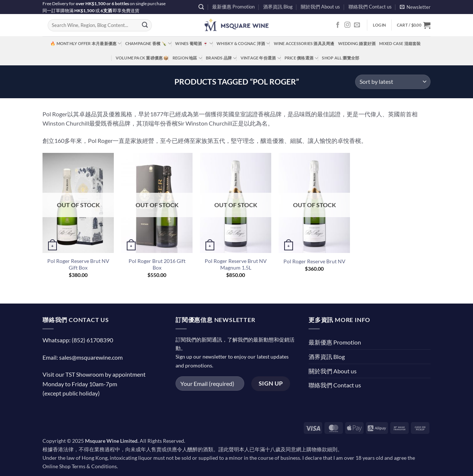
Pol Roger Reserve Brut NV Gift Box (78, 264)
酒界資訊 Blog (278, 7)
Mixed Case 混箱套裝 (400, 43)
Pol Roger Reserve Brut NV (314, 261)
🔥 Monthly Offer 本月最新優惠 (86, 43)
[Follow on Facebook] (338, 25)
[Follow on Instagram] (347, 25)
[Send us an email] (357, 25)
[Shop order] (393, 82)
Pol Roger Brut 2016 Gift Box (157, 264)
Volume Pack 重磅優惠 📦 (142, 58)
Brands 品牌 (221, 58)
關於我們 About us (320, 7)
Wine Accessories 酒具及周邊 (304, 43)
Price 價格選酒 (302, 58)
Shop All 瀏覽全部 (341, 58)
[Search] (201, 7)
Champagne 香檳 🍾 (149, 43)
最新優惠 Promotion (233, 7)
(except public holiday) (71, 393)
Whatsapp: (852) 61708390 (78, 340)
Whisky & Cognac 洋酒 (243, 43)
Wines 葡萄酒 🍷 (194, 43)
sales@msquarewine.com (91, 357)
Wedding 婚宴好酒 (357, 43)
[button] (415, 7)
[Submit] (145, 25)
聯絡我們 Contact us (370, 7)
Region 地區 (187, 58)
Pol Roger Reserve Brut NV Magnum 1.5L (236, 264)
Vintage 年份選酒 (261, 58)
